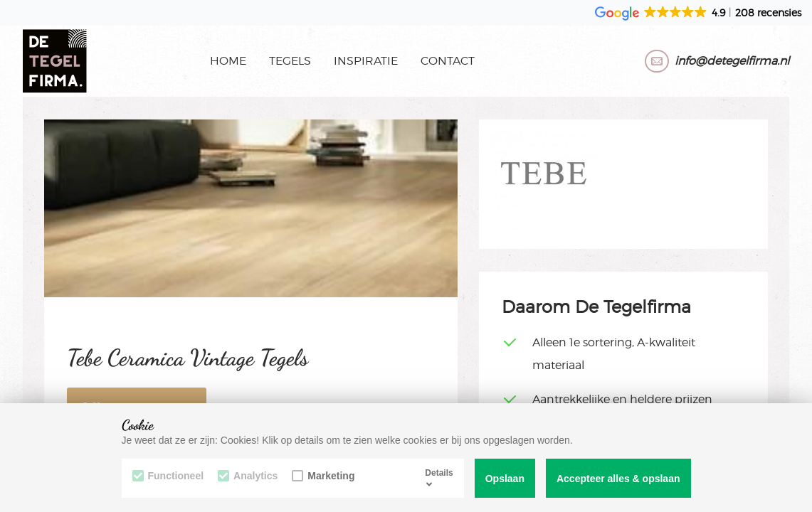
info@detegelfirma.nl (732, 61)
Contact (448, 61)
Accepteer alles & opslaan (618, 479)
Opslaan (505, 479)
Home (228, 61)
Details (439, 478)
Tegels (290, 61)
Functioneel (168, 476)
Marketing (323, 476)
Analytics (248, 476)
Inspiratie (366, 61)
